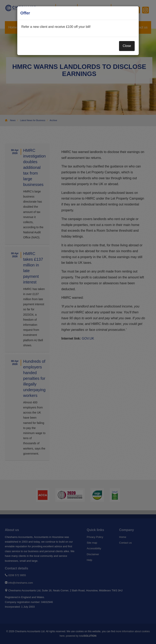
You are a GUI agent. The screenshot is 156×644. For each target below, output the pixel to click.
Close (127, 46)
